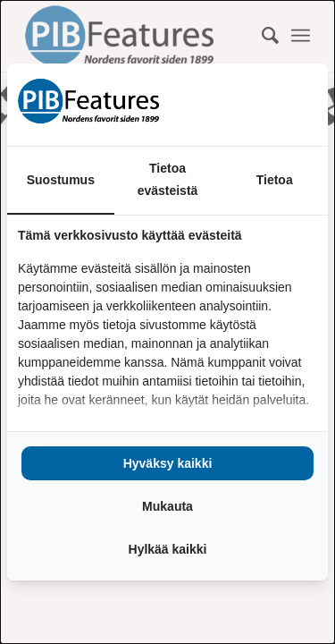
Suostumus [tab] (61, 180)
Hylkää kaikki (168, 549)
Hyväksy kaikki (168, 463)
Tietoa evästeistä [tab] (168, 179)
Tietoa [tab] (275, 180)
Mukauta (167, 506)
